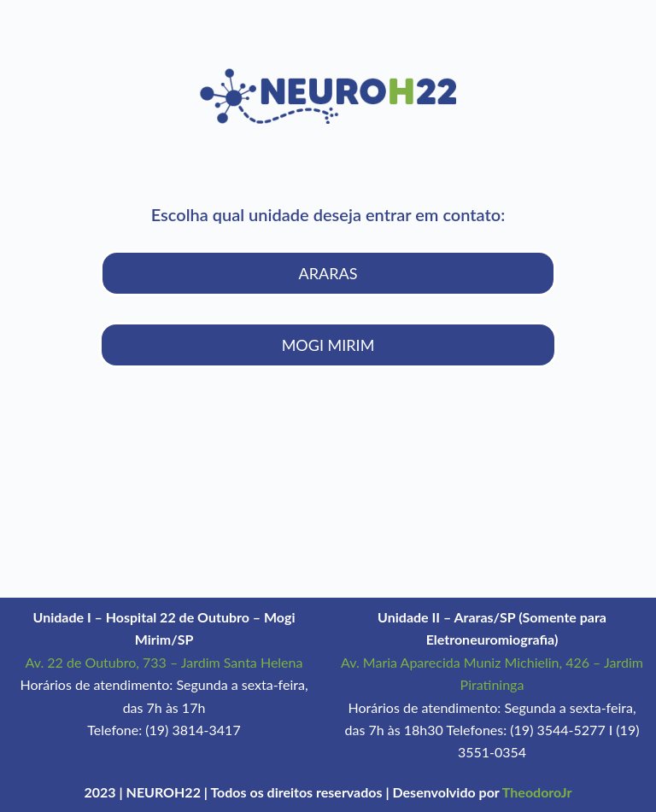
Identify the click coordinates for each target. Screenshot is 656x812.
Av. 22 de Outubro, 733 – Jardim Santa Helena (164, 662)
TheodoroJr (537, 792)
